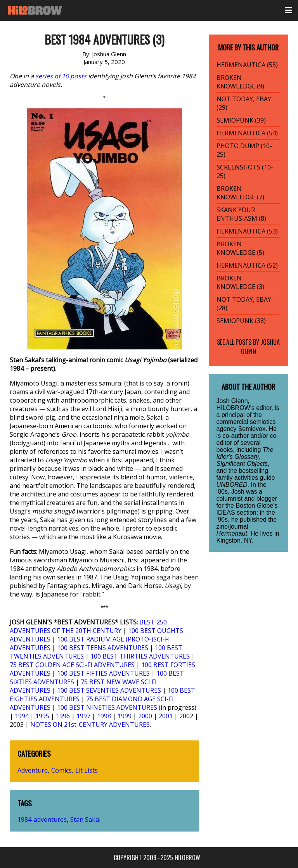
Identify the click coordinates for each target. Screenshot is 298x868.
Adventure (33, 770)
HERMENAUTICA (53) (247, 231)
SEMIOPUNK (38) (241, 321)
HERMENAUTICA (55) (247, 65)
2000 (145, 716)
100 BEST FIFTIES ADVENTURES (103, 673)
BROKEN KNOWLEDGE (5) (240, 248)
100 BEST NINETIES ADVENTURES (107, 707)
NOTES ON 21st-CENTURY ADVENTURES (90, 724)
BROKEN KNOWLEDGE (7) (240, 193)
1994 (22, 716)
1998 (104, 716)
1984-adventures (42, 820)
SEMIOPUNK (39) (241, 120)
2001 (166, 716)
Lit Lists (87, 770)
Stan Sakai (85, 820)
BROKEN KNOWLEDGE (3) (240, 282)
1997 (83, 716)
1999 (125, 716)
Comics (62, 770)
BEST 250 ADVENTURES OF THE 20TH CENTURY (88, 626)
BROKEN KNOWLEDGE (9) (240, 82)
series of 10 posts (61, 76)
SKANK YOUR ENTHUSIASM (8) (241, 214)
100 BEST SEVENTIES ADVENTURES (109, 690)
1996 (63, 716)
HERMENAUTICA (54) (247, 133)
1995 (42, 716)
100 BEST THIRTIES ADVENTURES (140, 656)
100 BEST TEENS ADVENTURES (103, 648)
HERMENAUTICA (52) (247, 265)
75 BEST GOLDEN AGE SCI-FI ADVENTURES (72, 665)
